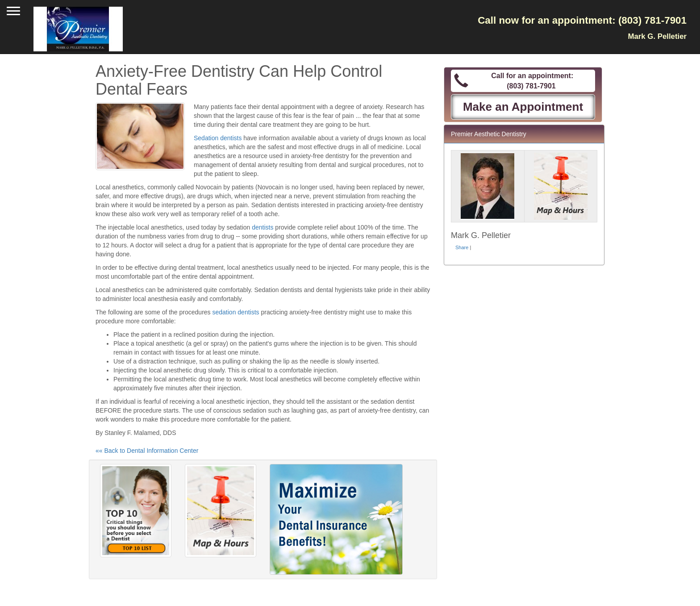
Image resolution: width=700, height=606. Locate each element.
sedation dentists (235, 312)
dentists (262, 227)
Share (462, 247)
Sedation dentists (218, 138)
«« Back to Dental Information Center (147, 451)
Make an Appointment (523, 107)
